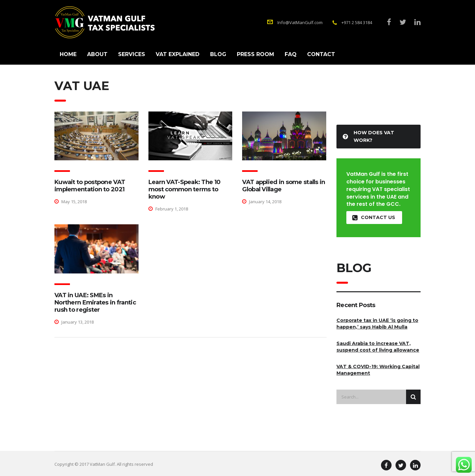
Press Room (255, 54)
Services (132, 54)
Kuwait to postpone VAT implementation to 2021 (90, 186)
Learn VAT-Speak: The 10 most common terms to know (184, 189)
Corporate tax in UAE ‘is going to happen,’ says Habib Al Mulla (377, 324)
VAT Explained (178, 54)
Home (68, 54)
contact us (374, 218)
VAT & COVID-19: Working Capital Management (378, 370)
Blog (218, 54)
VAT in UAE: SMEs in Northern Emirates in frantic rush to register (95, 302)
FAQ (291, 54)
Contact (321, 54)
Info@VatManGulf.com (300, 22)
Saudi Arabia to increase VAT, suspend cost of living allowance (378, 347)
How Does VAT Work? (368, 136)
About (97, 54)
